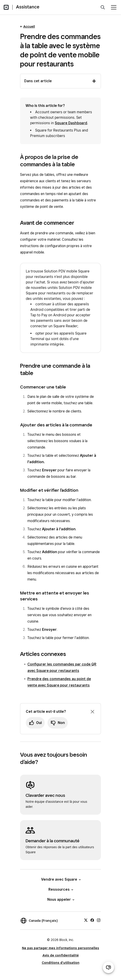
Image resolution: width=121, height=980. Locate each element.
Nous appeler (60, 899)
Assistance (28, 7)
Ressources (60, 889)
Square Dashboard (71, 123)
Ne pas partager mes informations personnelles (60, 948)
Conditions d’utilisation (61, 963)
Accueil (29, 26)
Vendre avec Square (61, 879)
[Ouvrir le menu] (114, 7)
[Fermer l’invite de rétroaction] (92, 712)
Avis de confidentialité (61, 955)
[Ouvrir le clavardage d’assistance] (108, 967)
